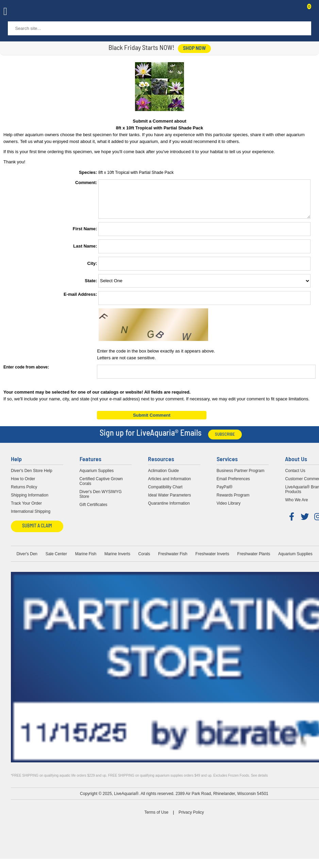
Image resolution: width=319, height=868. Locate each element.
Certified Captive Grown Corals (101, 487)
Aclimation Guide (163, 477)
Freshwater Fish (173, 560)
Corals (144, 560)
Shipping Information (30, 501)
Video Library (229, 509)
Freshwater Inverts (212, 560)
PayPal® (225, 493)
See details (259, 782)
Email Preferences (233, 485)
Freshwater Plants (254, 560)
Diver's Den (27, 560)
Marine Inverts (117, 560)
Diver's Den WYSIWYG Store (101, 500)
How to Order (23, 485)
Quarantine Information (169, 509)
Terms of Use (156, 818)
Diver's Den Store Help (32, 477)
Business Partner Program (241, 477)
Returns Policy (24, 493)
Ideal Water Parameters (169, 501)
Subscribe (225, 441)
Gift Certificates (94, 511)
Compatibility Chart (165, 493)
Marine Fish (86, 560)
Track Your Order (26, 509)
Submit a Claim (37, 532)
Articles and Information (169, 485)
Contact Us (292, 12)
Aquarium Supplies (97, 477)
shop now (194, 49)
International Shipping (31, 518)
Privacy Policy (191, 818)
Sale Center (56, 560)
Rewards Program (233, 501)
